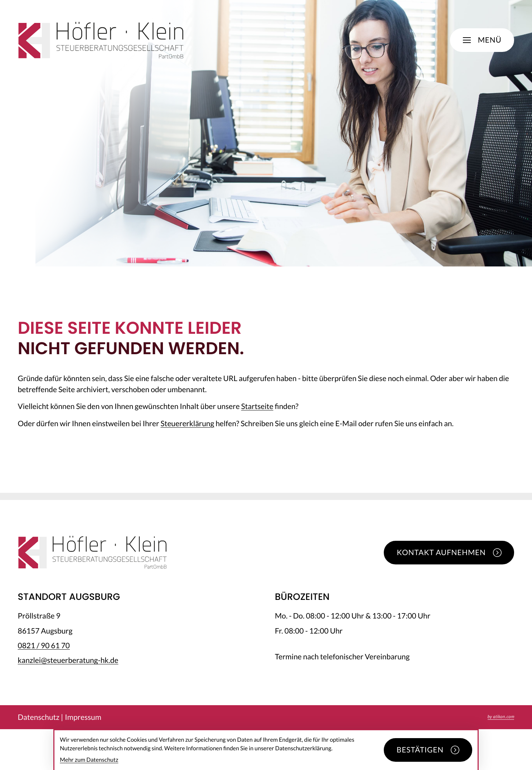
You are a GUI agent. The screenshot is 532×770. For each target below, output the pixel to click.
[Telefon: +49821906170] (44, 646)
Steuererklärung (187, 423)
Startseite (257, 406)
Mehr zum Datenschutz (89, 760)
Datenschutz (39, 717)
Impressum (83, 717)
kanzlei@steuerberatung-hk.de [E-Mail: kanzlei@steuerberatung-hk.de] (68, 660)
